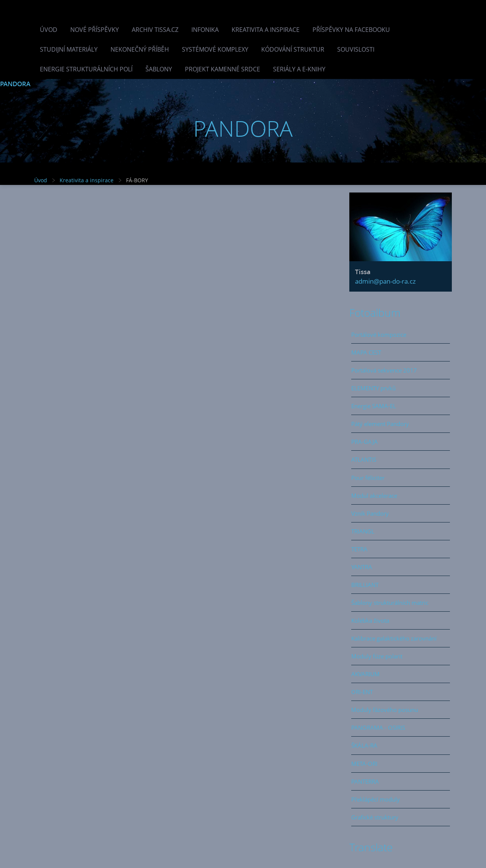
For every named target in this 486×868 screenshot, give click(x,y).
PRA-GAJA (364, 442)
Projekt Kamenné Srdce (222, 69)
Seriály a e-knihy (299, 69)
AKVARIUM (365, 674)
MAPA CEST (366, 352)
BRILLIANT (365, 585)
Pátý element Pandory (380, 424)
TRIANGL (363, 531)
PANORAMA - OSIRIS (378, 728)
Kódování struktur (293, 49)
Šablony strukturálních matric (390, 603)
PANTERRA (365, 781)
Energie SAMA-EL (374, 406)
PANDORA (15, 84)
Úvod (49, 30)
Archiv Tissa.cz (155, 30)
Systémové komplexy (215, 49)
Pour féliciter (368, 478)
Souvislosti (356, 49)
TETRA (359, 549)
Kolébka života (370, 620)
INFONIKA (205, 30)
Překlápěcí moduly (376, 799)
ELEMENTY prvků (373, 388)
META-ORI (364, 764)
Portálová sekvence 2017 (384, 370)
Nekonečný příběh (140, 49)
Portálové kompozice (379, 335)
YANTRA (362, 567)
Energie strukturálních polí (86, 69)
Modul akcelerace (374, 496)
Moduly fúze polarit (377, 656)
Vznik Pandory (370, 513)
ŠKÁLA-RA (364, 745)
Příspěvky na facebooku (351, 30)
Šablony (159, 69)
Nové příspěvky (95, 30)
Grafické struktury (375, 817)
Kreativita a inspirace (266, 30)
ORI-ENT (362, 692)
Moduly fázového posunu (385, 710)
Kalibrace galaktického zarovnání (394, 638)
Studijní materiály (69, 49)
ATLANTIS (364, 459)
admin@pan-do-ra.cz (385, 281)
